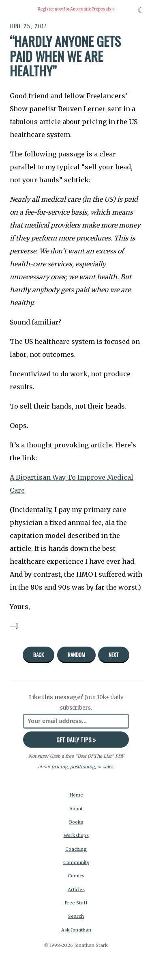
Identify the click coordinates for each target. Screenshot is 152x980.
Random (76, 655)
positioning (82, 767)
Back (39, 655)
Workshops (76, 835)
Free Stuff (76, 903)
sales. (109, 767)
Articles (76, 889)
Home (76, 795)
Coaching (76, 849)
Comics (76, 876)
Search (76, 916)
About (76, 809)
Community (76, 862)
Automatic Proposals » (92, 9)
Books (76, 822)
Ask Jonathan (76, 930)
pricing (60, 767)
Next (114, 655)
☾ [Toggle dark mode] (141, 10)
